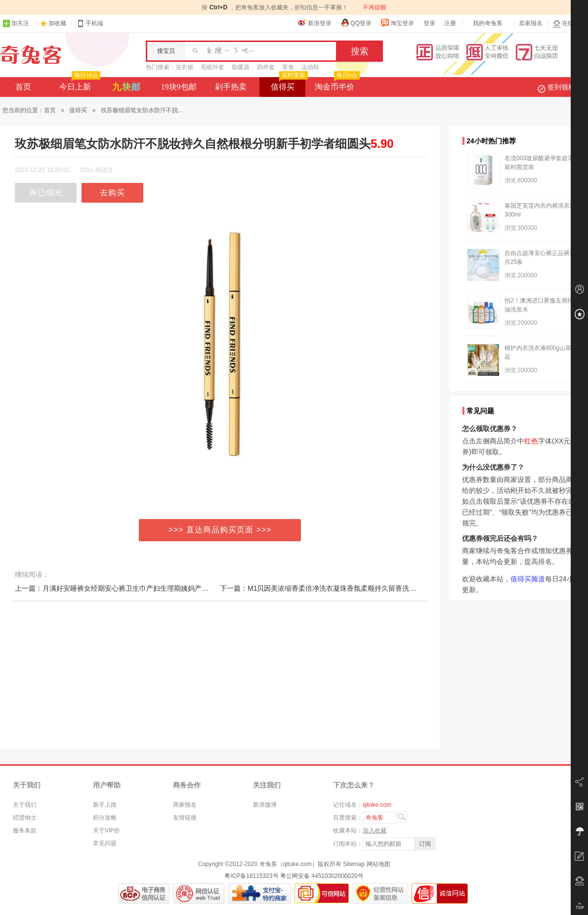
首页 (23, 87)
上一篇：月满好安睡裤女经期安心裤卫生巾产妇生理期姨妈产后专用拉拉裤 (129, 588)
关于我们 (25, 805)
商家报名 (185, 805)
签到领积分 (561, 87)
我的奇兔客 (488, 23)
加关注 (16, 23)
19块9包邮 (179, 87)
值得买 (288, 84)
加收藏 (57, 23)
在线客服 (569, 23)
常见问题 (105, 843)
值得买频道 (528, 579)
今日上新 (79, 84)
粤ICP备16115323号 (251, 876)
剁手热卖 (231, 87)
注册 (450, 23)
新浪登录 (315, 23)
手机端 (90, 23)
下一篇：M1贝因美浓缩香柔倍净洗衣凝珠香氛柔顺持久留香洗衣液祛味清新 (335, 588)
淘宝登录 (397, 23)
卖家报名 (531, 23)
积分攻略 (105, 818)
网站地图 (378, 864)
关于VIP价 (106, 830)
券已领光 (46, 193)
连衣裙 (184, 67)
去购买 (112, 193)
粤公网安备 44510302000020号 (322, 876)
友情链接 (185, 818)
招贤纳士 (25, 818)
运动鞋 (310, 67)
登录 (429, 23)
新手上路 (105, 805)
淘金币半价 (336, 84)
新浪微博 (265, 805)
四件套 (266, 67)
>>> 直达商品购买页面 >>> (220, 530)
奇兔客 (31, 55)
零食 (288, 67)
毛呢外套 (212, 67)
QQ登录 (356, 23)
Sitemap (354, 864)
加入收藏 (375, 830)
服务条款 (25, 830)
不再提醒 (375, 7)
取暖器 (241, 67)
